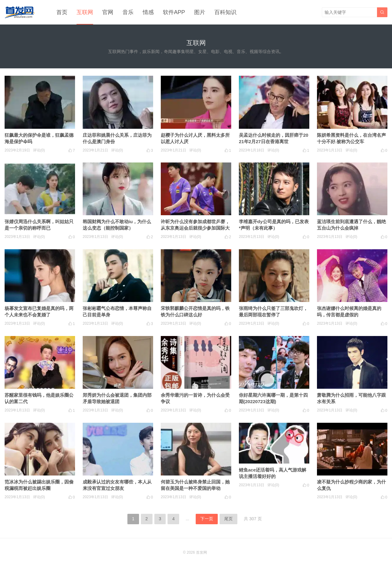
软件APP (174, 12)
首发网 (202, 552)
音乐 (128, 12)
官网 (108, 12)
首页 (62, 12)
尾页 (228, 519)
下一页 (207, 519)
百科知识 (225, 12)
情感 (148, 12)
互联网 (85, 12)
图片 (200, 12)
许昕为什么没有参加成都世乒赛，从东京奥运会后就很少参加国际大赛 (195, 228)
